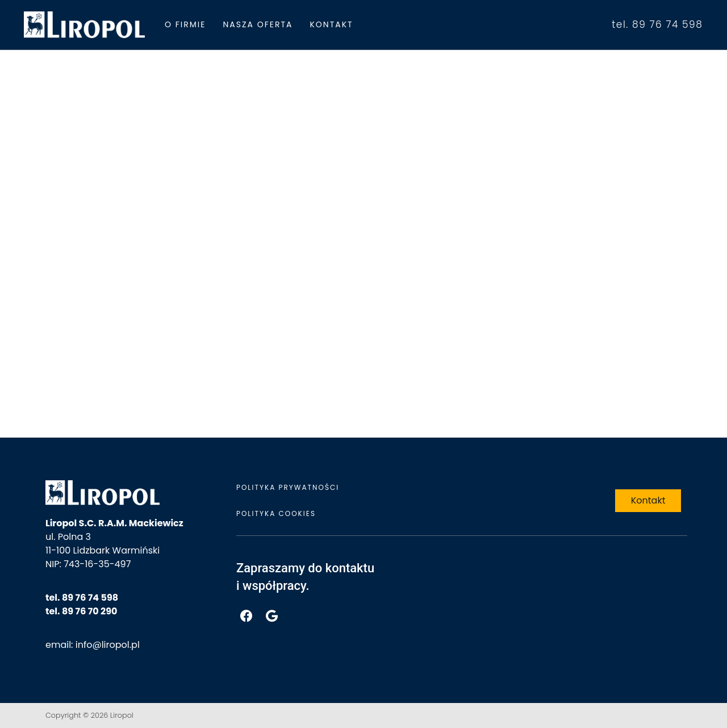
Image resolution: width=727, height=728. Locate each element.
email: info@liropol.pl (93, 645)
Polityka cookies (276, 513)
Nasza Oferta (258, 24)
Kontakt (331, 24)
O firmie (185, 24)
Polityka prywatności (288, 487)
